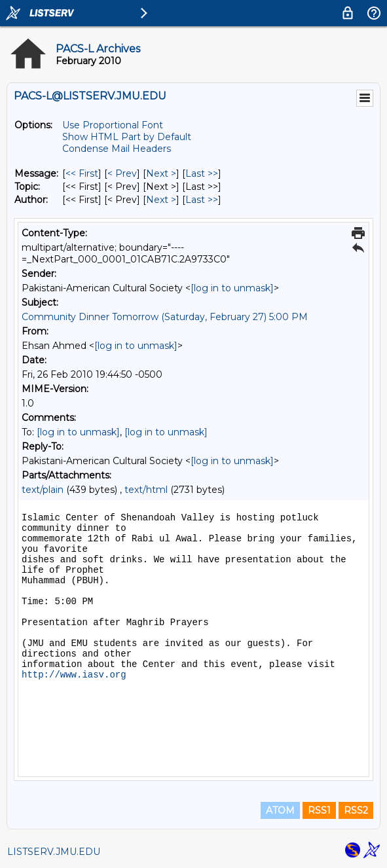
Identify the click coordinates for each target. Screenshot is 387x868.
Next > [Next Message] (161, 173)
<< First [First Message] (82, 173)
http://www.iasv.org (74, 675)
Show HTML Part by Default (127, 137)
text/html (146, 490)
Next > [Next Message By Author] (161, 200)
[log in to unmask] (232, 288)
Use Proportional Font (113, 125)
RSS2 (356, 810)
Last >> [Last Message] (202, 173)
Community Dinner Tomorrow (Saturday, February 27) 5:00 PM (165, 317)
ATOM (280, 810)
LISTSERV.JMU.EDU (54, 852)
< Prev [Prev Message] (122, 173)
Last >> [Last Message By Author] (202, 200)
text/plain (43, 490)
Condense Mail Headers (117, 149)
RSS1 (319, 810)
